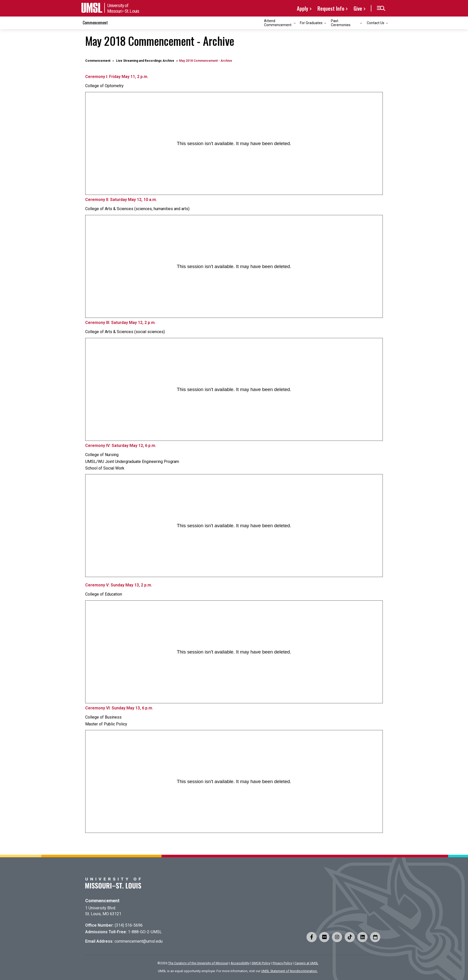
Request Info (331, 8)
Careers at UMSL (306, 963)
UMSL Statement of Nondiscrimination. (289, 971)
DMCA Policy (261, 963)
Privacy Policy (282, 963)
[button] (381, 8)
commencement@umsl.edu (138, 941)
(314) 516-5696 (129, 925)
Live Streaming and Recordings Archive (145, 61)
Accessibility (240, 963)
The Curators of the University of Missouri (198, 963)
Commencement (95, 23)
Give (358, 8)
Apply (303, 8)
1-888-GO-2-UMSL (145, 932)
